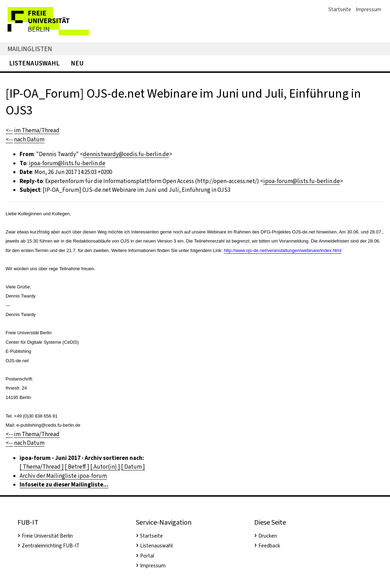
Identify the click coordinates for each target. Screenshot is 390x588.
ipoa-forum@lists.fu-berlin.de (67, 163)
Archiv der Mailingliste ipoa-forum (63, 476)
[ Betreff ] (77, 467)
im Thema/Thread (37, 130)
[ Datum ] (133, 467)
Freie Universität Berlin (47, 536)
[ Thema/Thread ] (42, 467)
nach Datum (29, 139)
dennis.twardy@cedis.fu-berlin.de (126, 154)
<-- (9, 130)
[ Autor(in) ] (105, 467)
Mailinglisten (30, 49)
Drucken (268, 536)
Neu (77, 63)
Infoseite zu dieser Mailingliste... (64, 485)
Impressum (368, 9)
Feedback (269, 546)
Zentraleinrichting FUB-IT (51, 546)
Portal (147, 556)
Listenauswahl (34, 63)
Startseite (340, 9)
